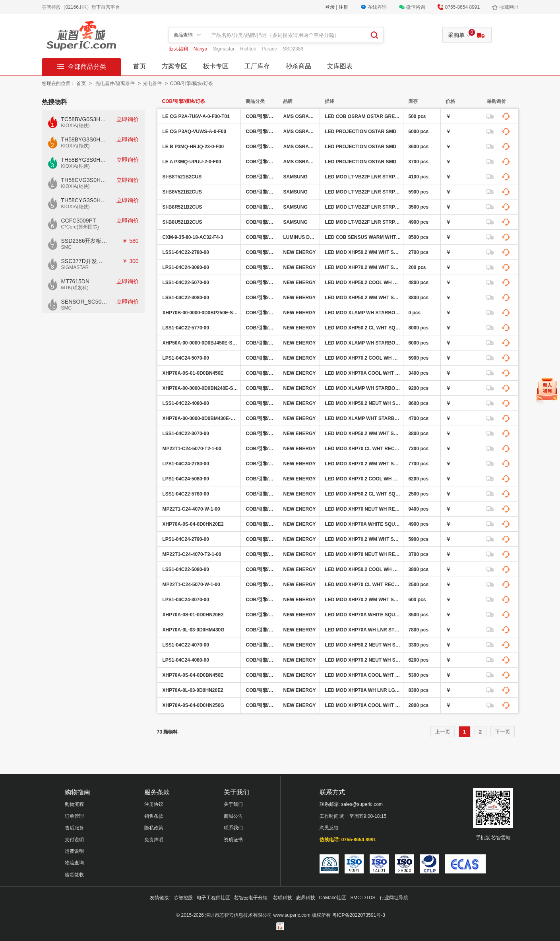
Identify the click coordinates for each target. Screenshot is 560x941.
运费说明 (74, 851)
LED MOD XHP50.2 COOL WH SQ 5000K (363, 283)
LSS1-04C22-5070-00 (186, 283)
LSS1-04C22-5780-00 (186, 494)
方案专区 (174, 66)
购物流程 (74, 804)
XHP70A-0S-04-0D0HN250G (193, 705)
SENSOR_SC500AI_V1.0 (85, 302)
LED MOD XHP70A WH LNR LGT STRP (363, 690)
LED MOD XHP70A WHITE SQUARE (363, 524)
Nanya (201, 49)
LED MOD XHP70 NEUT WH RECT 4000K (363, 509)
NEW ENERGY (300, 252)
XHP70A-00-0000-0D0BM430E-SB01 (201, 418)
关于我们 (233, 804)
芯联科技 (283, 898)
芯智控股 (183, 898)
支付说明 (74, 840)
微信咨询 (416, 7)
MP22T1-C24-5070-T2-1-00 (192, 449)
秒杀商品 (298, 66)
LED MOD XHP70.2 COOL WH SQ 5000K (363, 358)
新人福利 (179, 49)
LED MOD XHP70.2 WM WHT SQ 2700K (363, 464)
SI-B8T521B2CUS (182, 177)
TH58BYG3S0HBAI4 (85, 139)
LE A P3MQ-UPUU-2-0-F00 (192, 162)
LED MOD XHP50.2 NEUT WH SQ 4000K (363, 403)
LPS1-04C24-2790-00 (186, 539)
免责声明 (154, 840)
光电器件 (153, 83)
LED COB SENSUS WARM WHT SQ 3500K (363, 237)
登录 (330, 7)
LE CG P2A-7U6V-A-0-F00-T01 (196, 116)
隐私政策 (154, 828)
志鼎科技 (306, 898)
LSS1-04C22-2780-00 (186, 252)
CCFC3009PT (79, 221)
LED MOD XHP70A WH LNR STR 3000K (363, 630)
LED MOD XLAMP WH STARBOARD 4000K (363, 388)
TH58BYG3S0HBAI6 (85, 160)
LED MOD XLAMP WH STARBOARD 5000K (363, 313)
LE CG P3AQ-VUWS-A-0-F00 (195, 132)
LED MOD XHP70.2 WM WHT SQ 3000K (363, 267)
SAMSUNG (296, 177)
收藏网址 (509, 7)
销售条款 (154, 816)
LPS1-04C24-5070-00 (186, 358)
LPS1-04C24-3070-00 (186, 600)
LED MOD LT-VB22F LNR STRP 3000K (363, 192)
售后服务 (74, 828)
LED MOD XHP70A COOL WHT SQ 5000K (363, 373)
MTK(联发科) (75, 288)
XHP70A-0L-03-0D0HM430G (194, 630)
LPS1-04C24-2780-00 (186, 464)
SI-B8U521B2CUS (182, 222)
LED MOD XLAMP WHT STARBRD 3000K (363, 418)
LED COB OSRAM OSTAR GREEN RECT (363, 116)
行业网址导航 (394, 898)
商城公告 (233, 816)
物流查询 (74, 863)
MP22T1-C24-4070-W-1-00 (191, 509)
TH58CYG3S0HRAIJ (85, 200)
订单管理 (74, 816)
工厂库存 (257, 66)
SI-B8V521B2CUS (182, 192)
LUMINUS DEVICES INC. (300, 237)
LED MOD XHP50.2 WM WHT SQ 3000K (363, 298)
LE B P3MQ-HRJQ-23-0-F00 (193, 147)
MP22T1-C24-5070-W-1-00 (191, 585)
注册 (343, 7)
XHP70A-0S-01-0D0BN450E (193, 373)
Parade (270, 49)
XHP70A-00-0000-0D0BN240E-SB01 (201, 388)
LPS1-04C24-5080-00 (186, 479)
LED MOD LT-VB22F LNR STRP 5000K (363, 207)
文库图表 (340, 66)
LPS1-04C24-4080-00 (186, 660)
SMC (67, 247)
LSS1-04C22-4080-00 (186, 403)
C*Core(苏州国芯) (80, 227)
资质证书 (233, 840)
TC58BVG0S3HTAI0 (85, 119)
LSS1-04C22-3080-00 (186, 298)
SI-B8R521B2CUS (182, 207)
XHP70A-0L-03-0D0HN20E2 (193, 690)
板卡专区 (216, 66)
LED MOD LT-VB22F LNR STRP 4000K (363, 177)
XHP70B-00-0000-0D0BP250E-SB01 (201, 313)
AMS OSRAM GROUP (300, 116)
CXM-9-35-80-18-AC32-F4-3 (193, 237)
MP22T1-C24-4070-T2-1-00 (192, 554)
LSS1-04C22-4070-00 (186, 645)
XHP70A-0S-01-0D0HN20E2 (193, 615)
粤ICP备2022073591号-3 (359, 915)
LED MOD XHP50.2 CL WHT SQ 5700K (363, 328)
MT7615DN (76, 281)
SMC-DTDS (363, 898)
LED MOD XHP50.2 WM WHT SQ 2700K (363, 252)
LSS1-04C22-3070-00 (186, 434)
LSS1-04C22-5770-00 (186, 328)
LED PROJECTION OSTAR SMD (361, 132)
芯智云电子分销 (251, 898)
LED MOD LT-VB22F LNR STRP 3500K (363, 222)
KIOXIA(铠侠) (76, 126)
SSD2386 (293, 49)
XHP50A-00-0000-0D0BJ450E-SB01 (201, 343)
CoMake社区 (333, 898)
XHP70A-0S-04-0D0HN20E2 (193, 524)
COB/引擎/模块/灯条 (192, 83)
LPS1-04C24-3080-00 (186, 267)
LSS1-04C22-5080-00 (186, 569)
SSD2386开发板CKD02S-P (85, 241)
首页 (140, 66)
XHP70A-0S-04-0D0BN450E (193, 675)
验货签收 (74, 875)
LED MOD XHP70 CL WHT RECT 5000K (363, 449)
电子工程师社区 (213, 898)
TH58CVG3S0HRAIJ (85, 180)
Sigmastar (224, 49)
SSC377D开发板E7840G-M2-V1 (85, 261)
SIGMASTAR (75, 267)
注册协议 (154, 804)
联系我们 (233, 828)
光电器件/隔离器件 (116, 83)
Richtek (249, 49)
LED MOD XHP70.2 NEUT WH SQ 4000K (363, 660)
